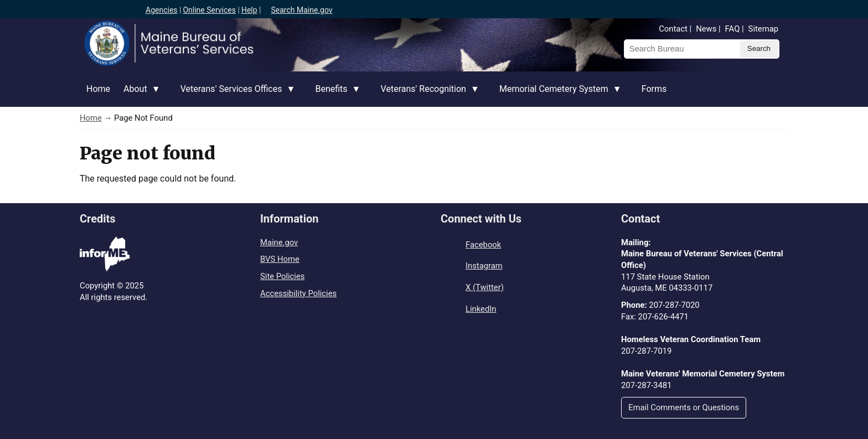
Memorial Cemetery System (557, 95)
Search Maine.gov (301, 10)
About (139, 95)
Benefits (334, 95)
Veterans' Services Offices (235, 95)
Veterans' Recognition (427, 95)
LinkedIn (481, 309)
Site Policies (282, 276)
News (706, 29)
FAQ (733, 29)
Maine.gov (279, 242)
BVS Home (280, 259)
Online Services (209, 10)
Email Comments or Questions (684, 407)
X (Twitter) (485, 287)
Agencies (162, 10)
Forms (654, 89)
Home (98, 89)
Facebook (483, 245)
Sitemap (763, 29)
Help (249, 10)
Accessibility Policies (298, 293)
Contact (673, 29)
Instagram (484, 266)
